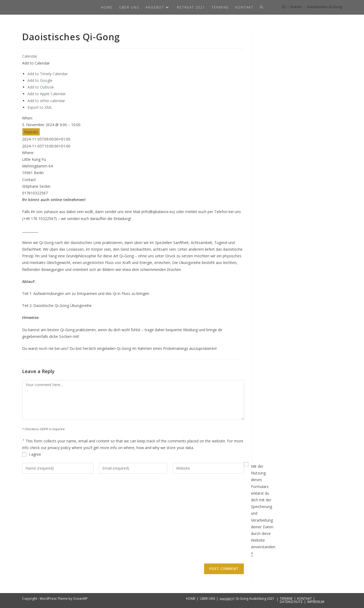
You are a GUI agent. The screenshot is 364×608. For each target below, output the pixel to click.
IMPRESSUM (316, 602)
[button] (36, 63)
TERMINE (286, 599)
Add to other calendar (46, 101)
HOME (191, 599)
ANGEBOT (227, 599)
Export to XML (40, 107)
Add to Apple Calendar (47, 94)
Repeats (31, 132)
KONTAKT (304, 599)
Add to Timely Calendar (48, 74)
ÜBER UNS (207, 599)
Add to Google (40, 80)
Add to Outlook (41, 87)
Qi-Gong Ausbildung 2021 (255, 599)
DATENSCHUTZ (291, 602)
